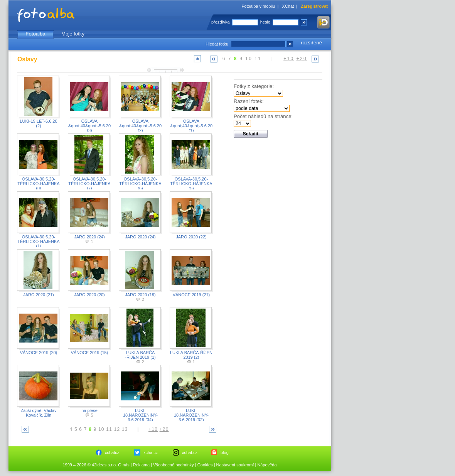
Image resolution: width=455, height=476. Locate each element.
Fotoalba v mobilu (259, 6)
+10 (289, 59)
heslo (265, 22)
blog (225, 452)
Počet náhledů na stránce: (263, 116)
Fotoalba (35, 34)
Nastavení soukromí (235, 465)
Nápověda (267, 465)
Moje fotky (73, 34)
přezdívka (221, 22)
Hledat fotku (217, 44)
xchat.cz (190, 452)
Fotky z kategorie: (254, 86)
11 (258, 59)
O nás (124, 465)
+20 (302, 59)
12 (117, 429)
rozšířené (311, 43)
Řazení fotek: (249, 101)
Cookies (205, 465)
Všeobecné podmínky (174, 465)
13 (125, 429)
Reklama (141, 465)
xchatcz (112, 452)
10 (249, 59)
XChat (288, 6)
